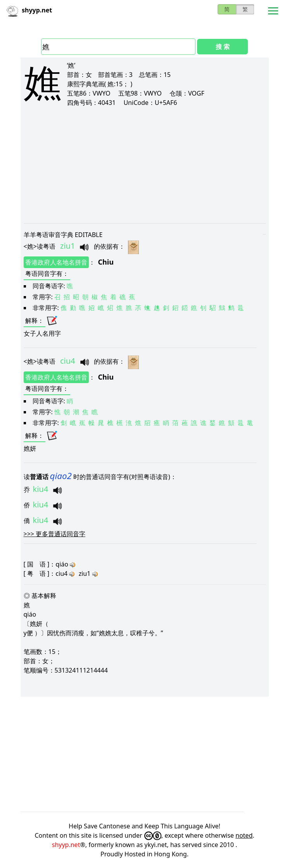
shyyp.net (66, 845)
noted (244, 835)
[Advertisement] (145, 165)
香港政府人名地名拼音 (56, 262)
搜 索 (223, 47)
